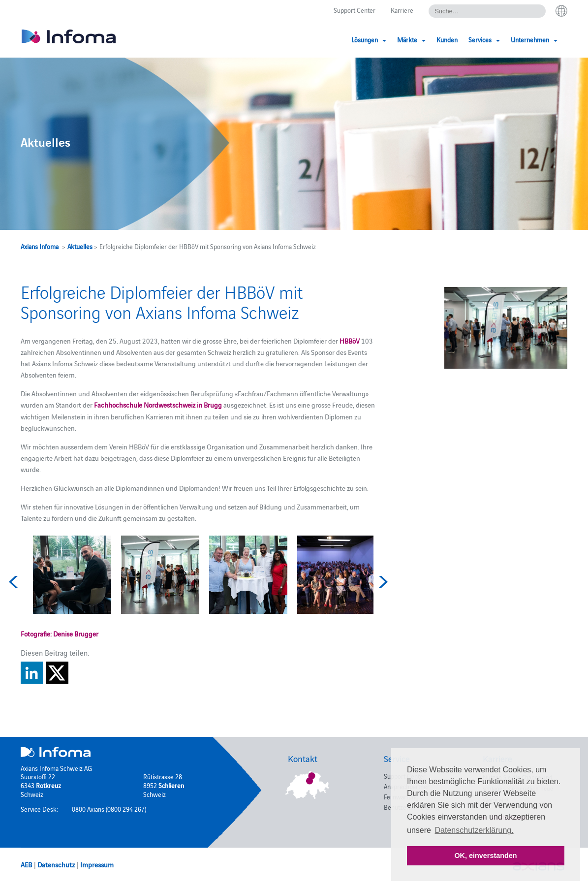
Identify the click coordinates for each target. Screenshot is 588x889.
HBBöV (350, 341)
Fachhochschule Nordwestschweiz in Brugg (158, 405)
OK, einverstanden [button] (485, 856)
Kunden (447, 39)
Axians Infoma (40, 246)
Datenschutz (56, 864)
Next (382, 582)
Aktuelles (80, 246)
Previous (15, 582)
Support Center (355, 10)
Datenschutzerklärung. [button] (474, 830)
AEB (26, 864)
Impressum (97, 864)
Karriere (402, 10)
